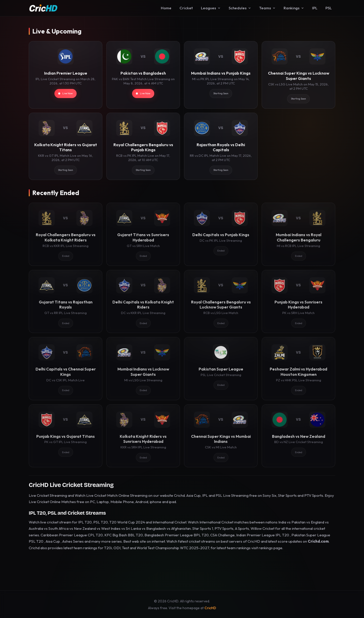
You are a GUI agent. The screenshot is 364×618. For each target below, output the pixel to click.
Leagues (211, 8)
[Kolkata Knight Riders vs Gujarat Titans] (66, 146)
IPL (315, 8)
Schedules (240, 8)
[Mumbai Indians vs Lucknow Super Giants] (143, 368)
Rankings (294, 8)
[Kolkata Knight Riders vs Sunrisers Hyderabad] (143, 436)
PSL (329, 8)
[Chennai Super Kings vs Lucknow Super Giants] (298, 75)
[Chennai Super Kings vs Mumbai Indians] (221, 436)
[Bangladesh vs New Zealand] (298, 436)
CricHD (210, 608)
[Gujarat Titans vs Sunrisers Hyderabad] (143, 234)
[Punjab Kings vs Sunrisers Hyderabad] (298, 301)
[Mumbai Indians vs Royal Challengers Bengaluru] (298, 234)
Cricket (186, 8)
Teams (267, 8)
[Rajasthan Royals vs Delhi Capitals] (221, 146)
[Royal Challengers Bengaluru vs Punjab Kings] (143, 146)
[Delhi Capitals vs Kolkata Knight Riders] (143, 301)
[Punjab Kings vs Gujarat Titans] (66, 436)
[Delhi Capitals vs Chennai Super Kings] (66, 368)
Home (166, 8)
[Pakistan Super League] (221, 368)
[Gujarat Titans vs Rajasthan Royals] (66, 301)
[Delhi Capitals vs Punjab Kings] (221, 234)
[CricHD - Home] (43, 8)
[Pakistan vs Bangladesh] (143, 75)
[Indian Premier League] (66, 75)
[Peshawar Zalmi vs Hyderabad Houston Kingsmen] (298, 368)
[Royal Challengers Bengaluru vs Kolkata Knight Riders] (66, 234)
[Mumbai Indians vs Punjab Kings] (221, 75)
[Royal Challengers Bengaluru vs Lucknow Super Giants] (221, 301)
